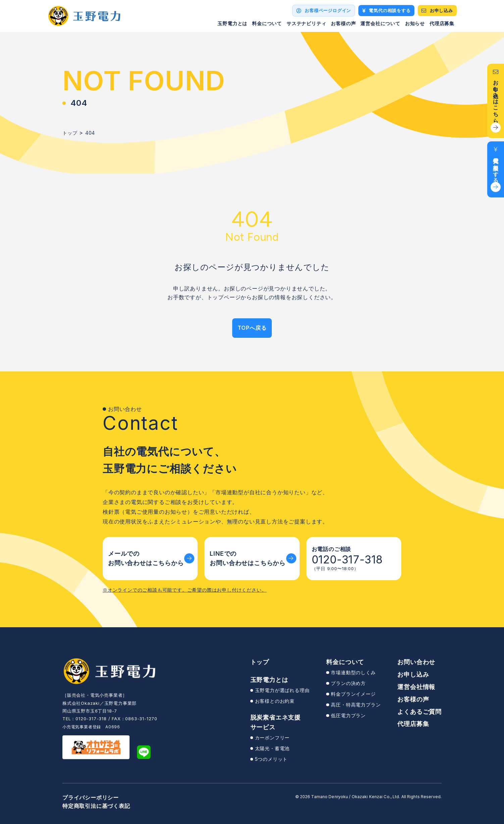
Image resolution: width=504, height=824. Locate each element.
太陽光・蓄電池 (272, 748)
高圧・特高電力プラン (356, 705)
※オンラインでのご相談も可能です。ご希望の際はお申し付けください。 (185, 590)
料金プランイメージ (353, 694)
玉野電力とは (232, 23)
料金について (267, 23)
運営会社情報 (416, 687)
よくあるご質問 (419, 712)
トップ (260, 662)
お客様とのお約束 (275, 701)
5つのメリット (271, 759)
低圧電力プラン (348, 715)
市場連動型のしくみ (353, 672)
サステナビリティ (306, 23)
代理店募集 (442, 23)
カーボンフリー (272, 738)
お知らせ (415, 23)
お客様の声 (343, 23)
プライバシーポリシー (91, 797)
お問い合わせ (416, 662)
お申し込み (413, 674)
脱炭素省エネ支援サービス (275, 722)
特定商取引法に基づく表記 (96, 806)
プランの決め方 (348, 683)
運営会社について (380, 23)
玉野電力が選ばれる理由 (282, 690)
